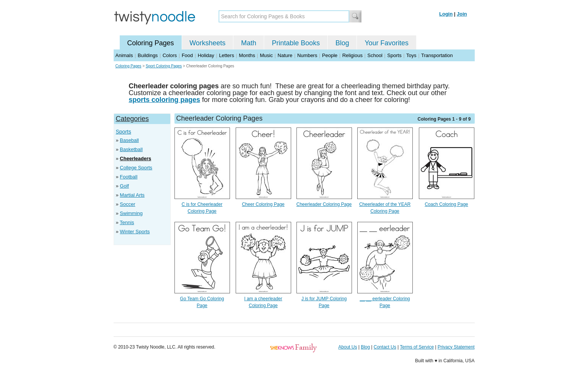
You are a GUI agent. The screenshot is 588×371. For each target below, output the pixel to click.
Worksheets (208, 43)
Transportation (437, 55)
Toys (411, 55)
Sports (395, 55)
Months (247, 55)
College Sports (136, 168)
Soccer (127, 204)
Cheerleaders (135, 158)
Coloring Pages (151, 43)
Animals (124, 55)
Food (187, 55)
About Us (348, 347)
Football (128, 177)
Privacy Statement (456, 347)
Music (266, 55)
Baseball (129, 140)
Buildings (148, 55)
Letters (227, 55)
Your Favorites (386, 43)
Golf (124, 186)
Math (249, 43)
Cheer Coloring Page (263, 204)
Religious (352, 55)
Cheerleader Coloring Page (324, 204)
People (330, 55)
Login (446, 14)
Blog (342, 43)
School (375, 55)
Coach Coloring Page (446, 204)
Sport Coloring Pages (164, 66)
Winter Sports (135, 232)
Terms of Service (417, 347)
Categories (132, 119)
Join (462, 14)
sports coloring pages (165, 100)
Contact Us (385, 347)
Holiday (206, 55)
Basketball (131, 149)
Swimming (131, 213)
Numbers (307, 55)
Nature (285, 55)
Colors (170, 55)
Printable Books (296, 43)
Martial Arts (132, 195)
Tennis (127, 222)
